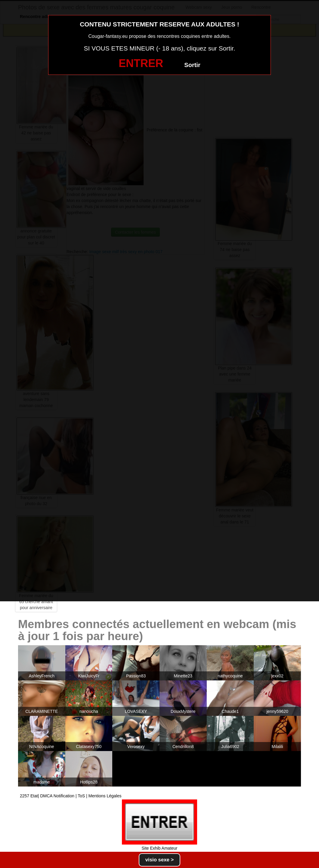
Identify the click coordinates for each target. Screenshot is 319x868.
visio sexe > (160, 860)
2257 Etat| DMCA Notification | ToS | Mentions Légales (71, 796)
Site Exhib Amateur (159, 848)
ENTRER (141, 63)
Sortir (192, 65)
